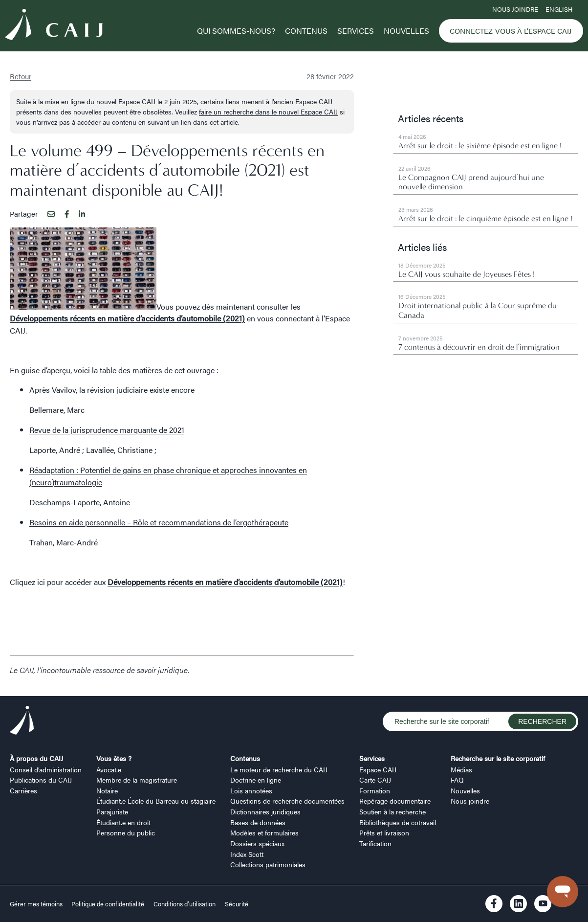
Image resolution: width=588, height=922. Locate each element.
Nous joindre (515, 9)
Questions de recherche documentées (287, 801)
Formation (375, 790)
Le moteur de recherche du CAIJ (279, 769)
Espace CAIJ (378, 769)
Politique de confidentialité (108, 904)
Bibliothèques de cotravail (398, 822)
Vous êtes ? (114, 758)
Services (356, 31)
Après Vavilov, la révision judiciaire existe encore (112, 390)
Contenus (306, 31)
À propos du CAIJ (36, 758)
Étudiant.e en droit (123, 822)
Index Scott (247, 854)
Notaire (107, 790)
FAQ (457, 780)
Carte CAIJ (375, 780)
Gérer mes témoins (37, 904)
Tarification (375, 843)
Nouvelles (406, 31)
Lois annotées (251, 790)
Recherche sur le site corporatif (498, 758)
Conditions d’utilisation (185, 904)
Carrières (23, 790)
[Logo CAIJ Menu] (54, 26)
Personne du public (126, 832)
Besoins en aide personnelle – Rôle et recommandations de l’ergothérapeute (159, 522)
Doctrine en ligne (256, 780)
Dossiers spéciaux (257, 843)
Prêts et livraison (384, 832)
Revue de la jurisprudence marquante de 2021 (107, 430)
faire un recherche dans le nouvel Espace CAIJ (268, 112)
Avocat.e (109, 769)
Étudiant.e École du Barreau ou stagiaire (156, 801)
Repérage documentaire (395, 801)
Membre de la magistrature (137, 780)
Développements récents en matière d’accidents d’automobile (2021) (127, 318)
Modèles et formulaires (264, 832)
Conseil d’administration (46, 769)
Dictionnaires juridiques (265, 811)
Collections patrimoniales (268, 864)
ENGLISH (559, 9)
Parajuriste (112, 811)
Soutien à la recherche (392, 811)
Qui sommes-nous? (236, 31)
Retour (21, 76)
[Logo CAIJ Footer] (22, 722)
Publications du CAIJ (41, 780)
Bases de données (258, 822)
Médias (461, 769)
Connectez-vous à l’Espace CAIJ (511, 31)
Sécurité (237, 904)
